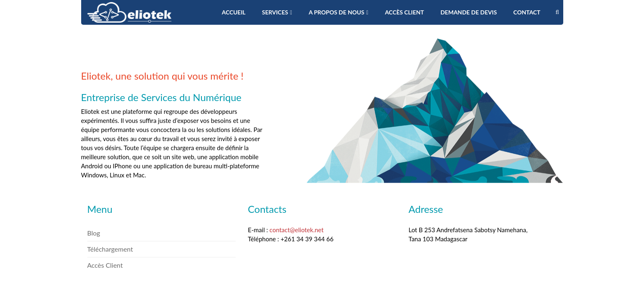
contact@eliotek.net (296, 230)
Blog (94, 233)
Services (277, 12)
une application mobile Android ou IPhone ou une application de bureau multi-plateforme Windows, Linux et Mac (170, 166)
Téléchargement (110, 249)
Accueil (234, 12)
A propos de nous (338, 12)
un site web (179, 157)
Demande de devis (469, 12)
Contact (527, 12)
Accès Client (404, 12)
